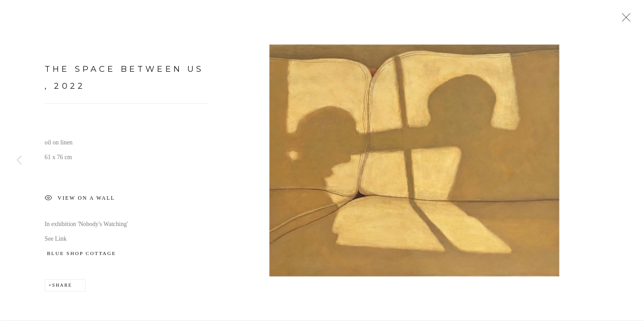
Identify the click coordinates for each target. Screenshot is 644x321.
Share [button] (62, 286)
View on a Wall (80, 200)
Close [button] (624, 20)
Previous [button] (19, 160)
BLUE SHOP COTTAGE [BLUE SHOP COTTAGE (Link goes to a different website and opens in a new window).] (81, 255)
